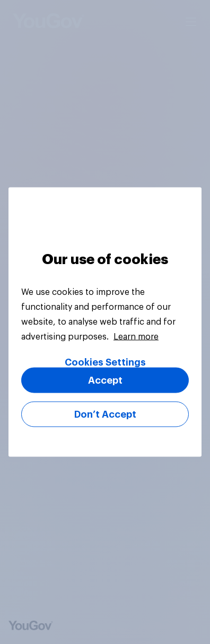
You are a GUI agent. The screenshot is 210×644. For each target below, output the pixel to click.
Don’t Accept (105, 414)
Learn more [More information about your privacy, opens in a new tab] (136, 337)
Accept (105, 380)
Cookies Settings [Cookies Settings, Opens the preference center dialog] (105, 362)
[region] (105, 322)
